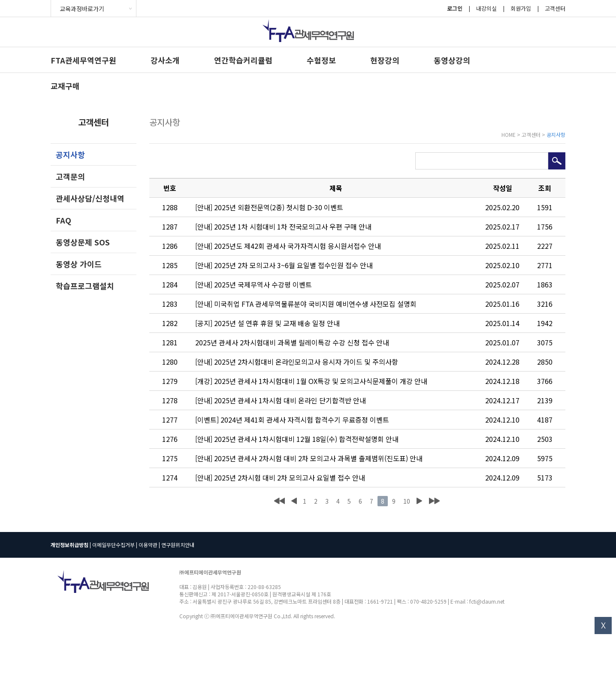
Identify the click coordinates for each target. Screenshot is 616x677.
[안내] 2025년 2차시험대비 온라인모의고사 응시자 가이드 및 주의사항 (297, 362)
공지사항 (70, 154)
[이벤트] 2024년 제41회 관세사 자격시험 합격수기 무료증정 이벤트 (292, 420)
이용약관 (148, 545)
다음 (419, 501)
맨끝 (434, 501)
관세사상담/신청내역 (90, 198)
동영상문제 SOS (83, 242)
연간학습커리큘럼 (243, 60)
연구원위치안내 (178, 545)
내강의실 (486, 8)
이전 (294, 501)
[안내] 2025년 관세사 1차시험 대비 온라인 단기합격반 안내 (281, 400)
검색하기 (557, 161)
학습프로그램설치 (85, 286)
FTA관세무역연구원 (83, 60)
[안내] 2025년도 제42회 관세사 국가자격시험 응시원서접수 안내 (288, 246)
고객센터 (555, 8)
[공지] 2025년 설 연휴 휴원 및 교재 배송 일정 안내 (267, 323)
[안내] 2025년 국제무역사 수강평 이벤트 (254, 284)
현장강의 (385, 60)
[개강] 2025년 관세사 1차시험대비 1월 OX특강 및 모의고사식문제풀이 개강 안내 (311, 381)
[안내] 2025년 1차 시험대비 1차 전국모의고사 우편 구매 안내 (283, 227)
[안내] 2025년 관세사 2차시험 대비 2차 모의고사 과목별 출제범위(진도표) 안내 (309, 458)
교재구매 (65, 86)
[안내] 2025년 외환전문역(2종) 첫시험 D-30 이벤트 (269, 207)
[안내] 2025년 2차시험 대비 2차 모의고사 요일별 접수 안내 (280, 478)
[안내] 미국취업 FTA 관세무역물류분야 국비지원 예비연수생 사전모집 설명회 (306, 304)
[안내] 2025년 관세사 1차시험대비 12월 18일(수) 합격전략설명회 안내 (297, 439)
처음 (279, 501)
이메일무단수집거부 (113, 545)
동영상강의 (452, 60)
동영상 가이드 (79, 264)
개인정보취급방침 (69, 545)
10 (407, 501)
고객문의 (70, 176)
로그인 (455, 8)
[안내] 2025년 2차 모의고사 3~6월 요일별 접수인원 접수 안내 (284, 265)
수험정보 (321, 60)
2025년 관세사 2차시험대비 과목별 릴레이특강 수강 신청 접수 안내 (292, 342)
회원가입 (521, 8)
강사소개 (165, 60)
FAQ (63, 220)
